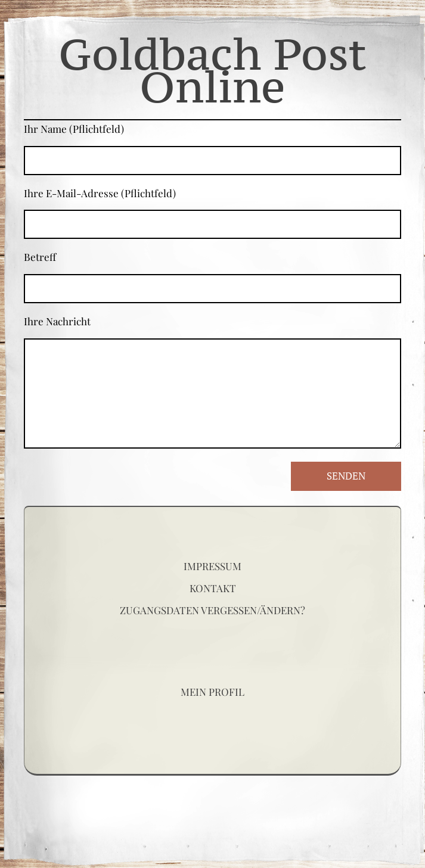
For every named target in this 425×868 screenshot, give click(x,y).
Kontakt (213, 588)
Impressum (212, 566)
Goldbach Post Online (212, 70)
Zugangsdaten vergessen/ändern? (212, 610)
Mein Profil (212, 692)
